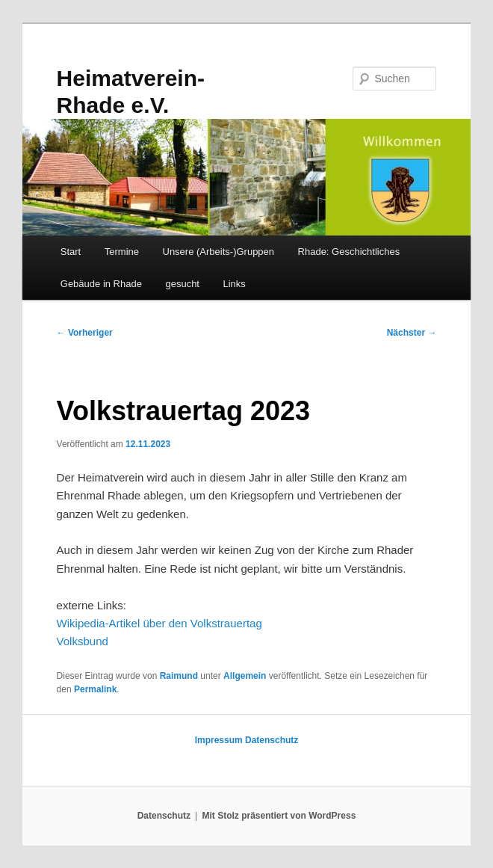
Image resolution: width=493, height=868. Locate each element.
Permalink (95, 689)
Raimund (179, 676)
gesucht (182, 284)
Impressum (219, 740)
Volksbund (83, 641)
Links (234, 284)
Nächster (412, 333)
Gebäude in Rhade (101, 284)
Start (71, 252)
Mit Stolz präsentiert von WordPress (279, 816)
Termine (122, 252)
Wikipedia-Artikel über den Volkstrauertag (159, 623)
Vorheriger (85, 333)
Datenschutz (272, 740)
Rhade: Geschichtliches (349, 252)
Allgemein (245, 676)
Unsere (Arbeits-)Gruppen (219, 252)
